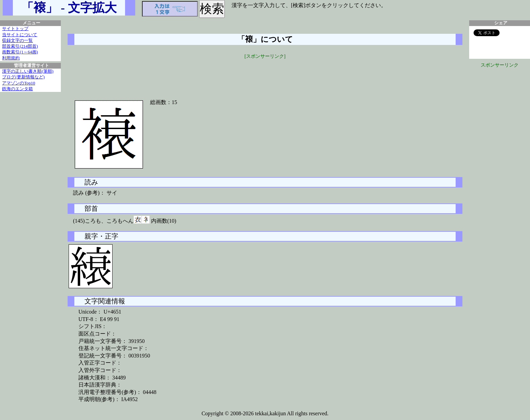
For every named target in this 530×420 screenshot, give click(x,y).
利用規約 (11, 58)
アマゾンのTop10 (19, 83)
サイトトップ (15, 29)
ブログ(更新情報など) (23, 77)
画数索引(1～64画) (20, 52)
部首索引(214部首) (20, 46)
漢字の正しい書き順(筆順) (28, 71)
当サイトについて (20, 35)
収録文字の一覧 (17, 41)
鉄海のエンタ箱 (17, 89)
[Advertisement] (265, 75)
